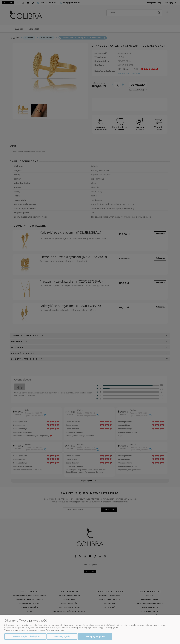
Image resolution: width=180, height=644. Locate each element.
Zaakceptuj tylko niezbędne (25, 636)
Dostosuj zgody (62, 636)
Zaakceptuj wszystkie (95, 636)
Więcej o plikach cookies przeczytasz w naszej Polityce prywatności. (34, 630)
